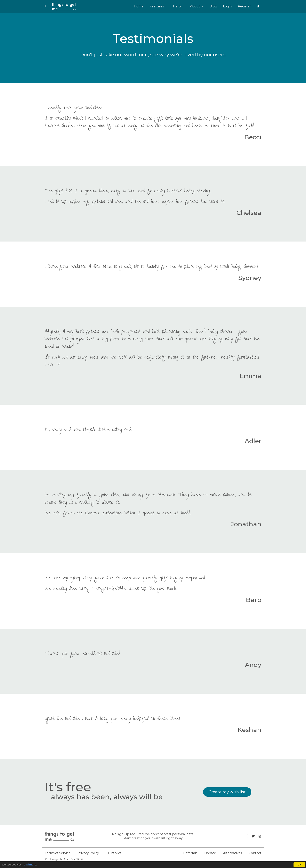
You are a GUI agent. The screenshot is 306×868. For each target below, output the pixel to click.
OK (299, 865)
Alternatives (232, 853)
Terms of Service (58, 853)
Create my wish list (227, 792)
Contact (255, 853)
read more (29, 865)
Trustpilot (114, 853)
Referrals (190, 853)
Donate (210, 853)
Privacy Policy (88, 853)
